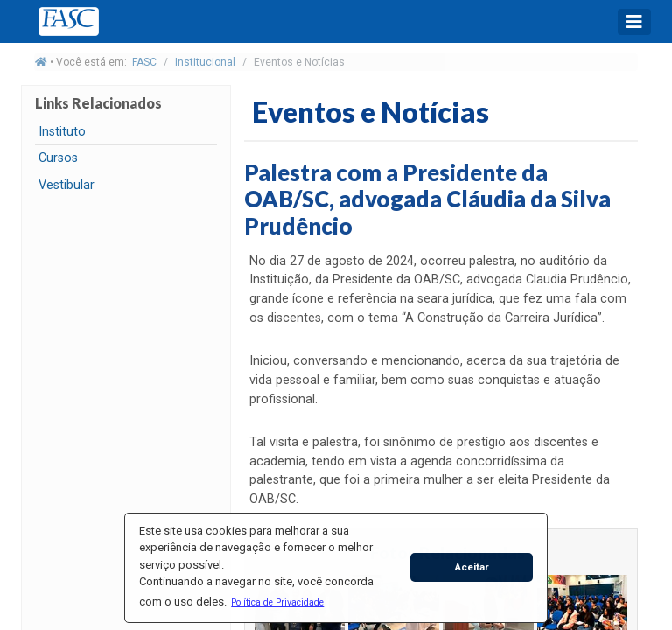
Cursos (58, 158)
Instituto (62, 132)
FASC (144, 62)
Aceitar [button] (472, 567)
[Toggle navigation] (634, 22)
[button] (278, 602)
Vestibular (66, 185)
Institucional (205, 62)
